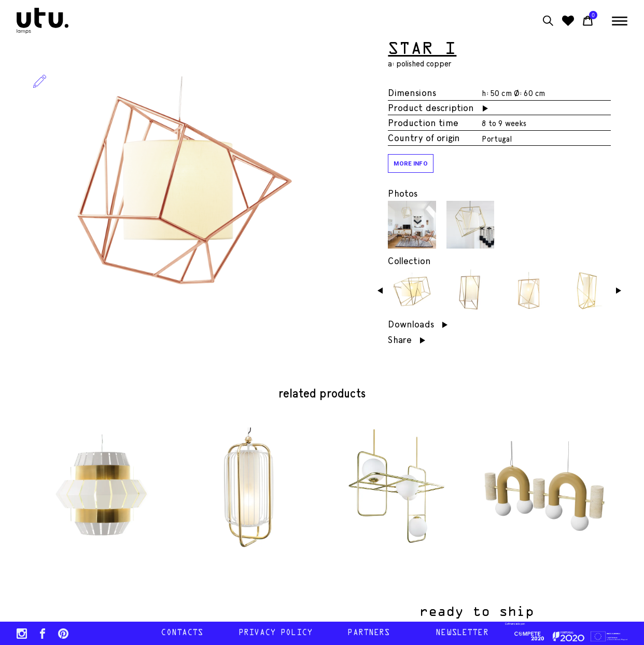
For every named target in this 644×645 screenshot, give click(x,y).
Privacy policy (275, 633)
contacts (182, 633)
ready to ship (490, 612)
